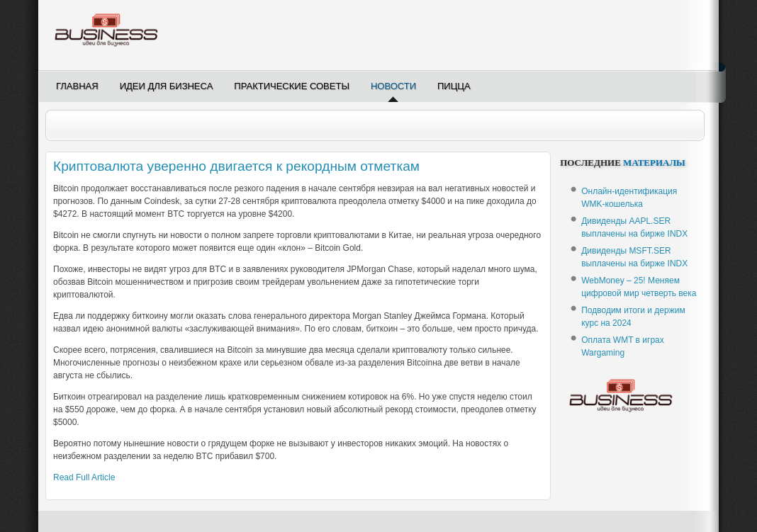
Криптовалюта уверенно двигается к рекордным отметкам (236, 166)
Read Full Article (84, 477)
